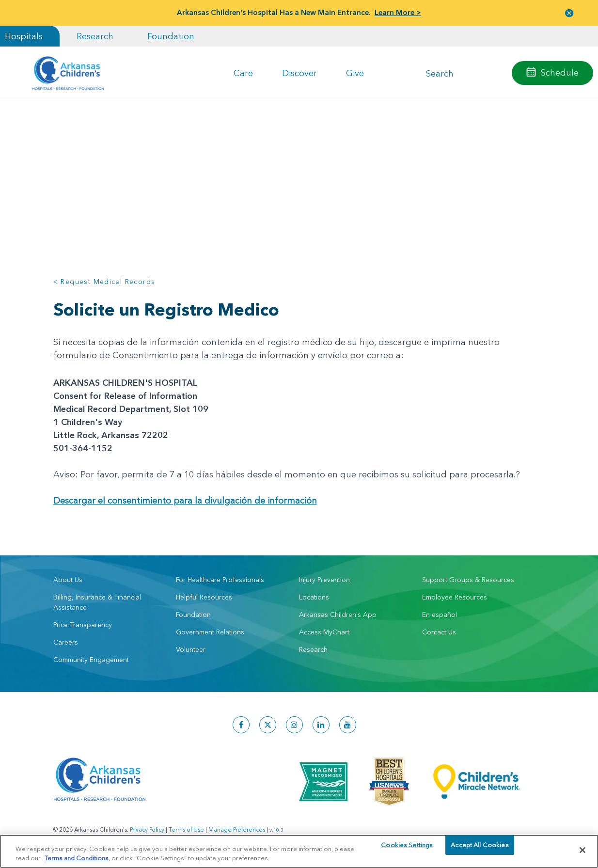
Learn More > (398, 12)
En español (440, 615)
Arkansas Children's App (338, 615)
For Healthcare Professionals (220, 580)
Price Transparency (83, 625)
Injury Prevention (324, 580)
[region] (299, 851)
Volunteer (191, 649)
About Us (68, 580)
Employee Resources (455, 597)
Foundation (171, 36)
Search (440, 73)
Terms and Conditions (77, 857)
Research (95, 36)
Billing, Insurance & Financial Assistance (97, 602)
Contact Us (439, 632)
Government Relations (210, 632)
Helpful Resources (204, 597)
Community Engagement (91, 660)
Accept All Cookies (480, 850)
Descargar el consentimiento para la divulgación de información (185, 500)
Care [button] (243, 73)
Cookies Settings (407, 850)
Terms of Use (186, 829)
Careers (66, 642)
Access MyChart (324, 632)
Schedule (560, 72)
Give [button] (355, 73)
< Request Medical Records (104, 282)
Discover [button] (299, 73)
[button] (569, 13)
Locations (314, 597)
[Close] (582, 850)
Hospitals (24, 36)
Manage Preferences (237, 829)
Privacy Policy (147, 829)
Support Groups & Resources (468, 580)
